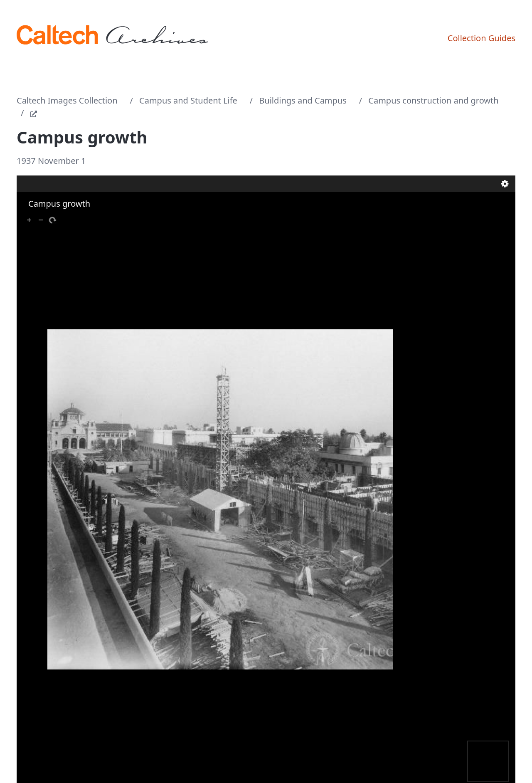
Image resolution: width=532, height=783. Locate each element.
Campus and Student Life (188, 100)
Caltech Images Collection (67, 100)
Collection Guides (482, 38)
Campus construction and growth (433, 100)
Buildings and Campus (303, 100)
